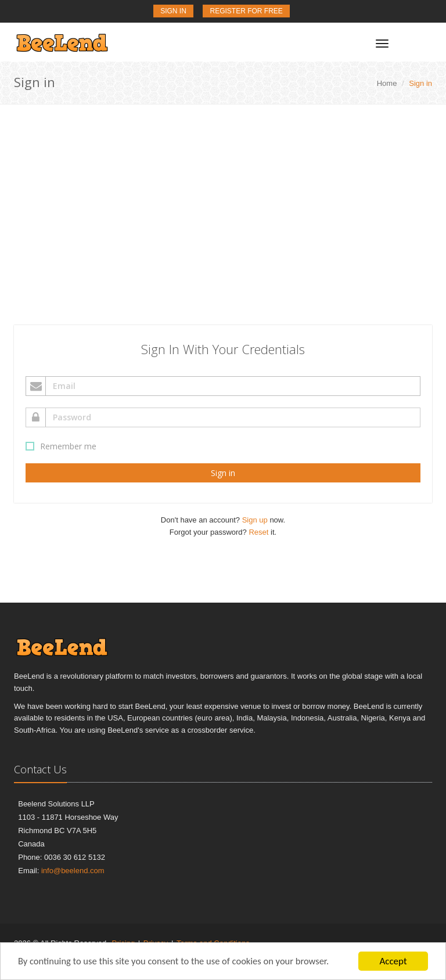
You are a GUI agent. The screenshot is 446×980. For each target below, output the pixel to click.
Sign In (173, 11)
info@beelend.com (73, 871)
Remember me (62, 446)
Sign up (255, 520)
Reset (258, 532)
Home (387, 83)
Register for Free (246, 11)
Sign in (223, 473)
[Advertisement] (223, 192)
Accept (393, 961)
